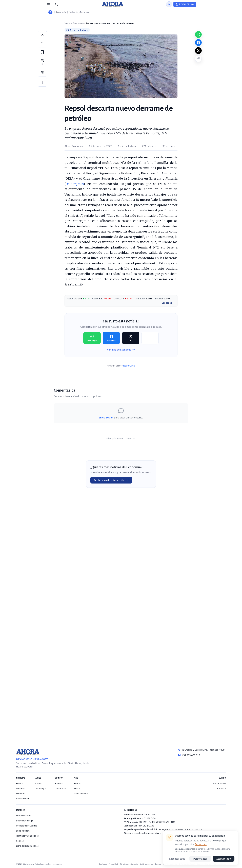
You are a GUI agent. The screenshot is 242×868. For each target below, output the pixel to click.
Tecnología (41, 789)
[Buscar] (56, 4)
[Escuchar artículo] (42, 72)
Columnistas (61, 789)
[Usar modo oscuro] (169, 4)
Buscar (77, 789)
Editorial (59, 784)
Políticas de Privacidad (27, 826)
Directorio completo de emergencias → (143, 833)
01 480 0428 (150, 818)
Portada (78, 784)
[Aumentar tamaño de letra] (42, 35)
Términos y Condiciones (27, 836)
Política (20, 784)
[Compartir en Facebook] (111, 338)
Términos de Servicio (129, 864)
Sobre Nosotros (23, 816)
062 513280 (148, 826)
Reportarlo (129, 366)
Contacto (222, 789)
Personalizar (200, 859)
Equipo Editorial (24, 831)
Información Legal (25, 821)
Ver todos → (168, 303)
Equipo (158, 864)
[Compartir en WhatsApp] (92, 338)
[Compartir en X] (131, 338)
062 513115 (170, 822)
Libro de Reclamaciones (27, 846)
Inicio (68, 23)
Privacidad (113, 864)
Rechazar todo (177, 859)
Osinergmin (75, 184)
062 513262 (157, 822)
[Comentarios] (42, 62)
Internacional (22, 799)
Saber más (201, 844)
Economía (61, 12)
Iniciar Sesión (220, 784)
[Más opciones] (42, 82)
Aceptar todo (224, 859)
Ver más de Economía (121, 350)
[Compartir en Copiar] (150, 338)
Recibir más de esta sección (111, 480)
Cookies (20, 841)
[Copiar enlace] (198, 59)
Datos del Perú (81, 794)
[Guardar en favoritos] (42, 52)
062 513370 (196, 829)
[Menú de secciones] (48, 4)
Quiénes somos (147, 864)
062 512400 (176, 829)
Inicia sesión (106, 418)
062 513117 (144, 822)
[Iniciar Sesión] (185, 4)
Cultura (39, 784)
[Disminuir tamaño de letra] (42, 43)
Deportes (21, 789)
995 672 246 (150, 815)
